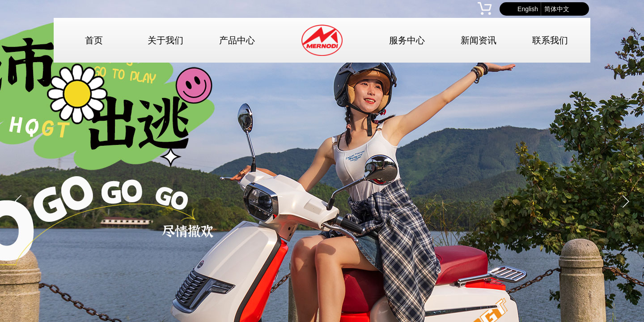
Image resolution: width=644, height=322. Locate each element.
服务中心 (407, 40)
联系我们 (550, 40)
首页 (94, 40)
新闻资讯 (479, 40)
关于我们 (165, 40)
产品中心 (237, 40)
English (528, 9)
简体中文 (557, 9)
